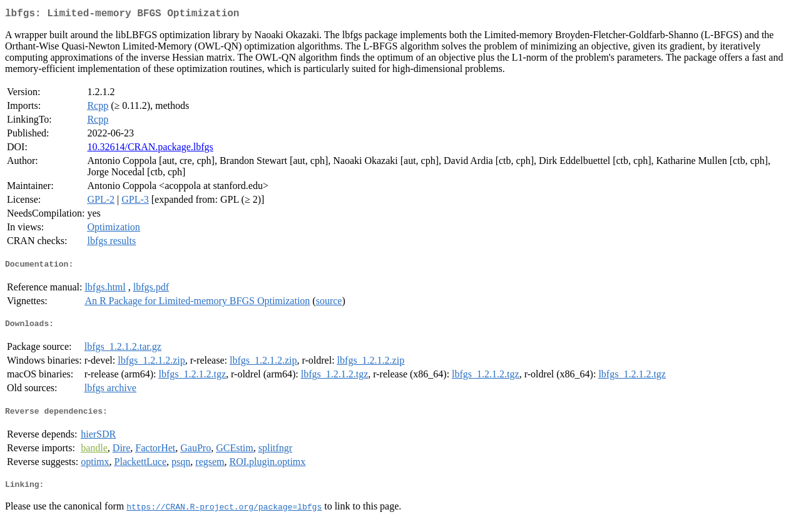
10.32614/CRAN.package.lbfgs (150, 149)
